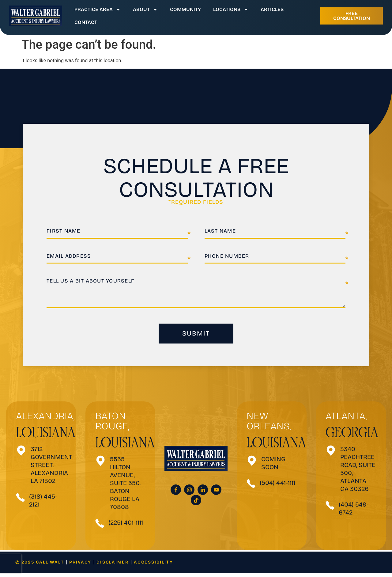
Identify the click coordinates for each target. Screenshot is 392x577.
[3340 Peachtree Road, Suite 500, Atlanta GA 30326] (331, 455)
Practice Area (98, 9)
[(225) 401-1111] (100, 527)
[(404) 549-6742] (330, 509)
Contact (86, 22)
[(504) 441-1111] (251, 488)
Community (185, 9)
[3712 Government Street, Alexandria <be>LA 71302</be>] (21, 455)
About (145, 9)
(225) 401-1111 (126, 526)
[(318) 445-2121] (21, 501)
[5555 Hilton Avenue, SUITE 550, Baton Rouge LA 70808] (101, 465)
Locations (231, 9)
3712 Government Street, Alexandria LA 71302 (51, 469)
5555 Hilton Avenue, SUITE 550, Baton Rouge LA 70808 (125, 487)
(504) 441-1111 (277, 487)
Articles (272, 9)
